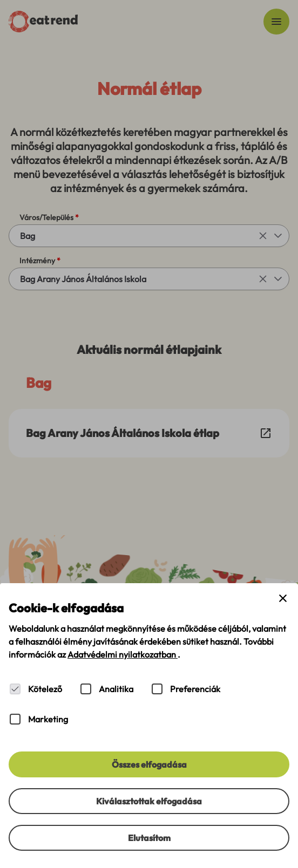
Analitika (116, 689)
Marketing (48, 719)
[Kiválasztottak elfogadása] (149, 801)
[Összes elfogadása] (149, 764)
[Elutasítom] (149, 838)
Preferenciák (195, 689)
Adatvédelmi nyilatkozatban (123, 654)
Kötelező (45, 689)
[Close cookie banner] (283, 598)
